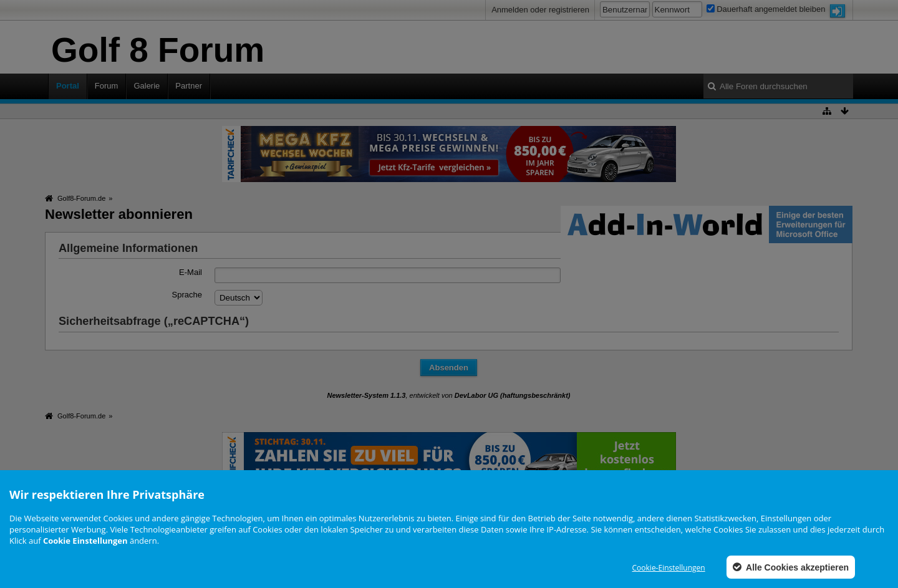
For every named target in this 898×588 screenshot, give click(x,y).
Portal (68, 86)
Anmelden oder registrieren (540, 10)
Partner (189, 86)
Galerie (147, 86)
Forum (107, 86)
